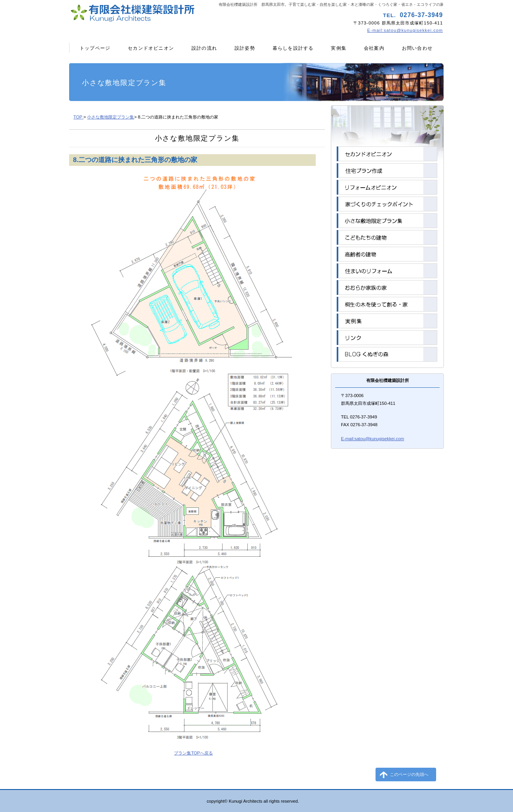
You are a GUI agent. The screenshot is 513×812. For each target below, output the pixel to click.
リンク (387, 338)
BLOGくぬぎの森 (387, 354)
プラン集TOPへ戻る (193, 753)
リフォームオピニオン (387, 187)
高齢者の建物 (387, 254)
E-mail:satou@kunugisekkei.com (405, 30)
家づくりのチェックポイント (387, 204)
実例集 (387, 321)
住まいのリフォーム (387, 271)
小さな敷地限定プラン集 (110, 117)
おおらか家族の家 (387, 288)
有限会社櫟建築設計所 (162, 14)
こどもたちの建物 (387, 237)
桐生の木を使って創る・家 (387, 304)
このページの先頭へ (409, 774)
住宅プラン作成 (387, 171)
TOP (78, 117)
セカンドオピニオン (387, 154)
